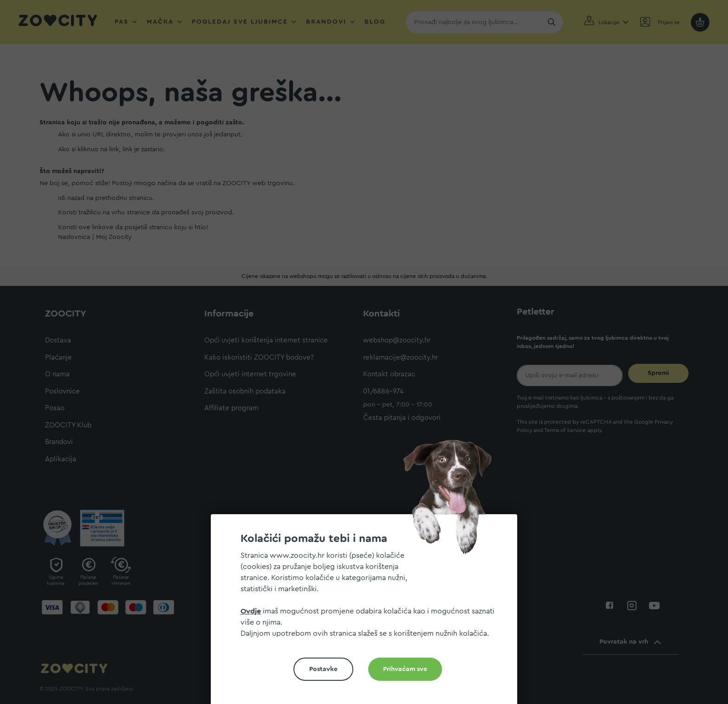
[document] (368, 613)
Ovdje (251, 611)
